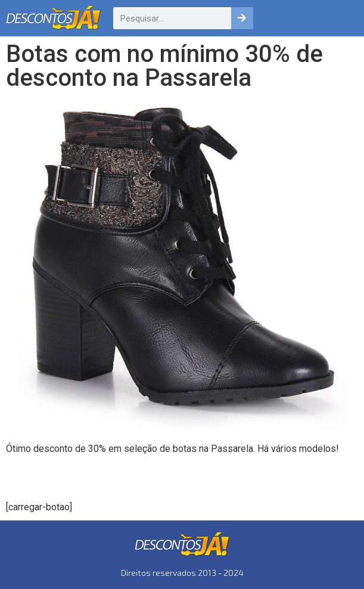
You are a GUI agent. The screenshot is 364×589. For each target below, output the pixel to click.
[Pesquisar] (242, 18)
